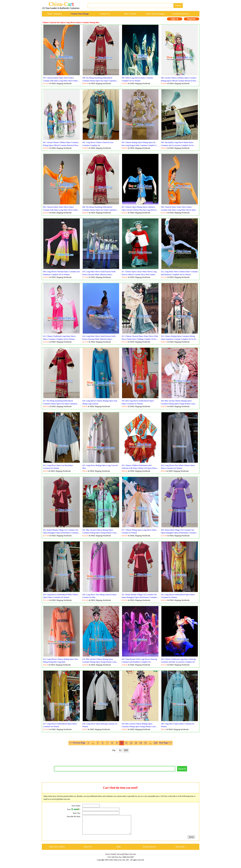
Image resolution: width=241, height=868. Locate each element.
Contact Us (105, 14)
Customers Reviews (180, 14)
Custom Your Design (80, 14)
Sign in (175, 19)
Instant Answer (149, 850)
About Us (88, 850)
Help (119, 850)
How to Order (130, 14)
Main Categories (54, 14)
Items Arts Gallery (57, 850)
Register (192, 19)
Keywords (180, 850)
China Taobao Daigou (155, 14)
